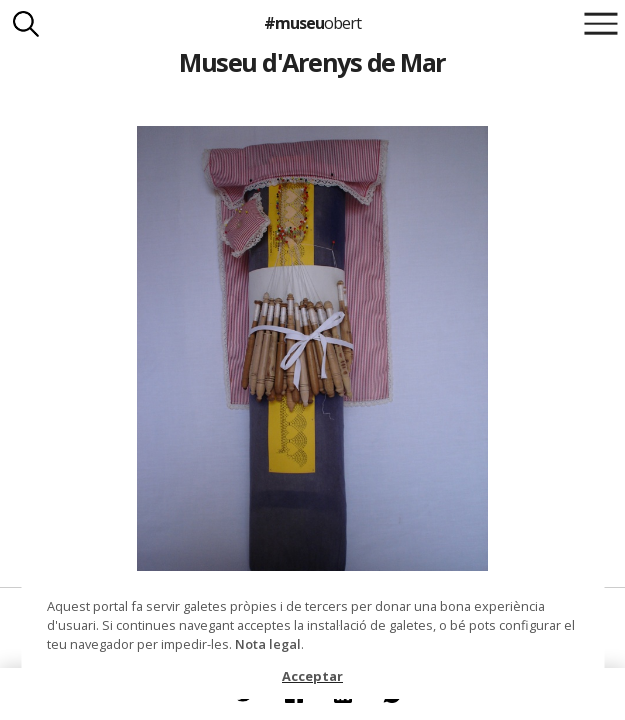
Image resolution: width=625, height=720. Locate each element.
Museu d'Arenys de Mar (312, 62)
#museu (312, 23)
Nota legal (268, 644)
